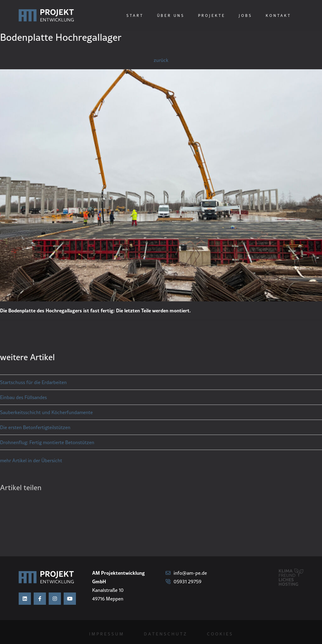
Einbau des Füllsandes (23, 397)
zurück (161, 60)
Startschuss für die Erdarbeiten (33, 382)
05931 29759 (183, 581)
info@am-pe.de (186, 573)
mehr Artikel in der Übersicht (31, 460)
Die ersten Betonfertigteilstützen (35, 427)
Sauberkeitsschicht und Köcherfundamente (46, 412)
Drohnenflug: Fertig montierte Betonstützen (47, 442)
